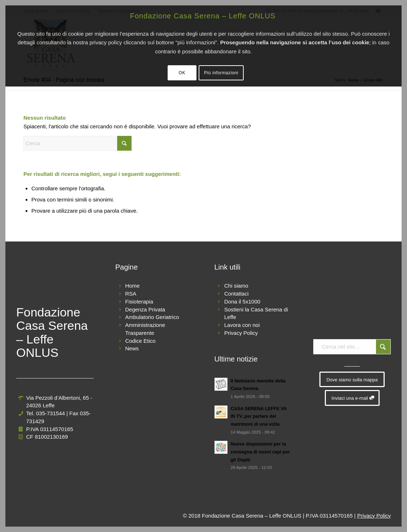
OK (182, 73)
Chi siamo (236, 286)
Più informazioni (221, 73)
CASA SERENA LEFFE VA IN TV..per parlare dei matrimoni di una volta (259, 416)
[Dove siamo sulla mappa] (352, 380)
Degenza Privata (145, 309)
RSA (131, 294)
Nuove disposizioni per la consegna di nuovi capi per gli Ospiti (260, 452)
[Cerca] (78, 143)
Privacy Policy (241, 333)
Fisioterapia (139, 302)
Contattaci (236, 294)
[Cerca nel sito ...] (352, 347)
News (132, 348)
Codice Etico (140, 341)
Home (132, 286)
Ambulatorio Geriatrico (152, 317)
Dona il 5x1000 (242, 302)
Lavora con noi (242, 325)
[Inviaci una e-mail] (352, 398)
